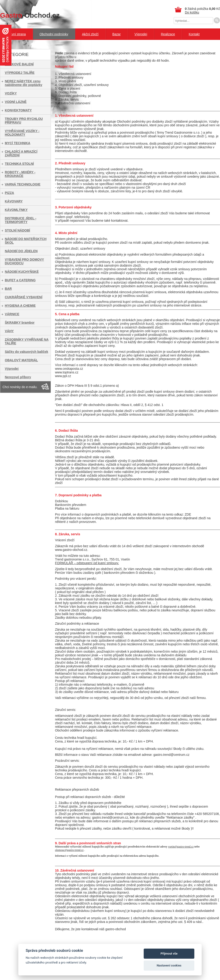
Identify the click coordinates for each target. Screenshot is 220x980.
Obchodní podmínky (54, 34)
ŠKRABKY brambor (20, 323)
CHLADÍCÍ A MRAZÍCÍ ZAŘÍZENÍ (21, 153)
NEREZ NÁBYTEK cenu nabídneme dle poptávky (23, 83)
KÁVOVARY (14, 201)
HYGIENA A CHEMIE (20, 306)
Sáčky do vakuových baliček (26, 352)
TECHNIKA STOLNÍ (19, 164)
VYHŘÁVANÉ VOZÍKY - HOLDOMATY (22, 133)
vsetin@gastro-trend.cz (181, 847)
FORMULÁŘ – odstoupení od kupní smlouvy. (87, 563)
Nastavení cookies (169, 965)
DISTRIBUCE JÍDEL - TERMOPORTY (21, 220)
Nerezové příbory (18, 377)
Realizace (168, 34)
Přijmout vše (169, 954)
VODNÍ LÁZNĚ (16, 102)
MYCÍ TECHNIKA (18, 143)
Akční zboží (90, 34)
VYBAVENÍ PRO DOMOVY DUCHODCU (24, 261)
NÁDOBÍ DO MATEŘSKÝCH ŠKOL (26, 241)
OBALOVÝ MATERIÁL (21, 360)
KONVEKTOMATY (18, 110)
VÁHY (9, 331)
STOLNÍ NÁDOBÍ (17, 230)
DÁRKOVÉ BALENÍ (19, 64)
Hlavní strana (16, 34)
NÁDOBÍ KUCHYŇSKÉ (22, 272)
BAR (8, 289)
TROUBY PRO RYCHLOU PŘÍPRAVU (24, 121)
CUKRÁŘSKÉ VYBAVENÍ (24, 297)
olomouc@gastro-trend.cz (69, 850)
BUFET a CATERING (20, 280)
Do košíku (192, 12)
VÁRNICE (12, 314)
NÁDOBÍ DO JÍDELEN (21, 251)
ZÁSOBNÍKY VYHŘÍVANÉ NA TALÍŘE (27, 341)
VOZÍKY (11, 93)
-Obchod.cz (30, 15)
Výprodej (141, 34)
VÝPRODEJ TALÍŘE (20, 73)
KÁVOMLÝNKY (16, 210)
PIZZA (9, 193)
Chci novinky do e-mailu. (20, 387)
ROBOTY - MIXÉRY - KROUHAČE (20, 174)
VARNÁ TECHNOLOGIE (23, 184)
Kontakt (194, 34)
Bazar (117, 34)
